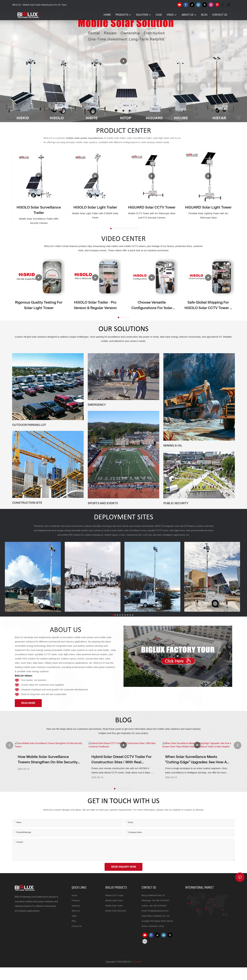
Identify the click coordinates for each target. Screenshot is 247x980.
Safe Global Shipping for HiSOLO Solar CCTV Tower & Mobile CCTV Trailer (208, 305)
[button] (111, 229)
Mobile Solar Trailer (114, 906)
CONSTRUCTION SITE (27, 503)
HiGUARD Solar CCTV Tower (152, 207)
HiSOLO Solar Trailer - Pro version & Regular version (95, 305)
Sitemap (137, 962)
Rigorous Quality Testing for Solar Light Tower (39, 305)
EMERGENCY (97, 405)
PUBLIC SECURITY (176, 503)
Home (74, 895)
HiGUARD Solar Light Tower (208, 207)
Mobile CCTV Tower (114, 895)
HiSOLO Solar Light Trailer (95, 207)
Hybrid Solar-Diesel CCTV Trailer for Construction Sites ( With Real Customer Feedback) (121, 760)
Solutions (76, 906)
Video (74, 916)
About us (76, 911)
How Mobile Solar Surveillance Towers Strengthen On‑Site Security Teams (48, 760)
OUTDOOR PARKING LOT (29, 425)
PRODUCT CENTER (124, 131)
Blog (74, 921)
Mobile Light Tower (114, 900)
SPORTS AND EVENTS (103, 503)
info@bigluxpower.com (158, 911)
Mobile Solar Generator (116, 911)
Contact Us (77, 926)
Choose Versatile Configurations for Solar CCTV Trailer (152, 305)
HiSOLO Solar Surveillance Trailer (39, 210)
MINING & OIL (173, 445)
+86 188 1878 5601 (161, 900)
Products (76, 900)
